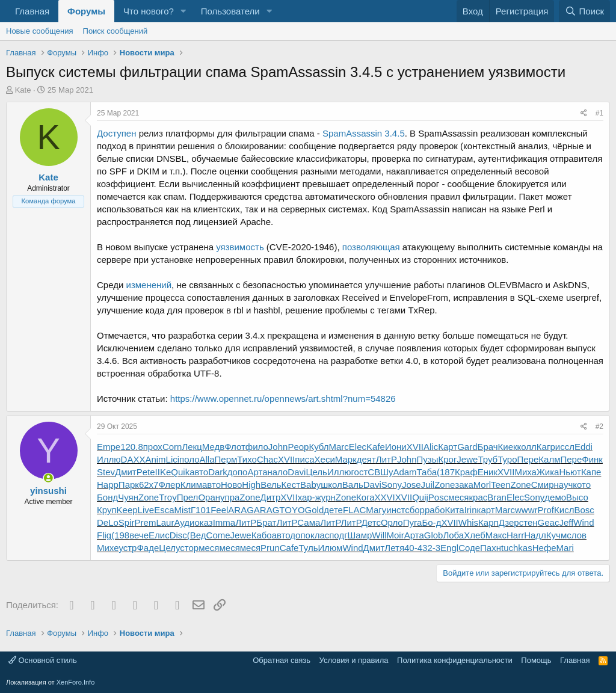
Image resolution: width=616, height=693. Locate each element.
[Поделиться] (584, 113)
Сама (309, 522)
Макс (496, 535)
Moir (396, 535)
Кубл (319, 447)
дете (333, 510)
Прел (188, 497)
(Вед (197, 535)
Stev (106, 472)
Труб (488, 459)
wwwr (526, 510)
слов (577, 535)
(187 (446, 472)
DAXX (133, 459)
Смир (543, 485)
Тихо (247, 459)
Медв (213, 447)
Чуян (128, 497)
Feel (219, 510)
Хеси (325, 459)
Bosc (584, 510)
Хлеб (475, 535)
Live (146, 510)
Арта (257, 472)
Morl (482, 485)
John (278, 447)
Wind (584, 522)
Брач (488, 447)
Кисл (564, 510)
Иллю (109, 459)
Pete (146, 472)
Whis (468, 522)
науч (564, 485)
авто (199, 472)
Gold (315, 510)
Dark (218, 472)
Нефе (544, 548)
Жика (548, 472)
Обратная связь (282, 660)
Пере (528, 459)
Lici (173, 459)
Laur (165, 522)
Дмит (126, 472)
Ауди (184, 522)
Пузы (428, 459)
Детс (371, 522)
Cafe (289, 548)
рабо (435, 510)
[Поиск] (584, 11)
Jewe (467, 459)
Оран (209, 497)
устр (128, 548)
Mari (565, 548)
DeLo (108, 522)
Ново (231, 485)
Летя (394, 548)
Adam (405, 472)
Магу (376, 510)
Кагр (546, 447)
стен (528, 522)
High (251, 485)
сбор (415, 510)
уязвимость (240, 247)
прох (153, 447)
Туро (507, 459)
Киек (508, 447)
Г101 (201, 510)
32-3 (431, 548)
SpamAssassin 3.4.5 (364, 133)
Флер (169, 485)
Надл (535, 535)
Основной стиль (43, 660)
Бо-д (431, 522)
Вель (271, 485)
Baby (310, 485)
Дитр (271, 497)
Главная (32, 11)
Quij (420, 497)
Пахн (491, 548)
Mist (182, 510)
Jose (411, 485)
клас (320, 535)
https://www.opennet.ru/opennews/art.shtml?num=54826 (283, 399)
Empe (109, 447)
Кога (365, 497)
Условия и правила (354, 660)
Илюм (330, 548)
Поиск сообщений (115, 31)
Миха (525, 472)
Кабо (262, 535)
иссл (565, 447)
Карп (488, 522)
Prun (270, 548)
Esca (164, 510)
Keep (127, 510)
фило (257, 447)
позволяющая (371, 247)
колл (527, 447)
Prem (146, 522)
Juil (428, 485)
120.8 (132, 447)
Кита (455, 510)
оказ (203, 522)
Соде (469, 548)
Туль (308, 548)
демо (555, 497)
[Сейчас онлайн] (48, 478)
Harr (515, 535)
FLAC (354, 510)
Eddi (584, 447)
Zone (445, 485)
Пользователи (230, 11)
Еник (488, 472)
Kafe (376, 447)
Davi (297, 472)
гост (359, 472)
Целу (169, 548)
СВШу (380, 472)
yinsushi (48, 491)
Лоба (453, 535)
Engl (449, 548)
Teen (501, 485)
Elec (358, 447)
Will (379, 535)
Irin (471, 510)
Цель (316, 472)
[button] (183, 11)
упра (230, 497)
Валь (353, 485)
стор (189, 548)
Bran (497, 497)
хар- (306, 497)
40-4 (413, 548)
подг (338, 535)
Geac (549, 522)
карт (486, 510)
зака (464, 485)
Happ (108, 485)
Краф (466, 472)
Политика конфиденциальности (455, 660)
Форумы (86, 11)
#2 (599, 427)
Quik (180, 472)
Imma (224, 522)
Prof (546, 510)
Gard (467, 447)
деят (366, 459)
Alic (431, 447)
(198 (120, 535)
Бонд (107, 497)
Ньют (570, 472)
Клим (191, 485)
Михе (108, 548)
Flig (104, 535)
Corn (172, 447)
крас (478, 497)
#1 (599, 113)
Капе (591, 472)
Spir (127, 522)
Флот (235, 447)
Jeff (566, 522)
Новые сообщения (40, 31)
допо (238, 472)
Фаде (148, 548)
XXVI (385, 497)
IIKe (163, 472)
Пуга (413, 522)
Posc (438, 497)
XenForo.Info (76, 682)
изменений (149, 285)
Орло (392, 522)
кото (582, 485)
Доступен (116, 133)
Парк (129, 485)
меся (458, 497)
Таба (427, 472)
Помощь (536, 660)
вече (139, 535)
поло (189, 459)
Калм (549, 459)
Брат (266, 522)
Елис (159, 535)
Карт (448, 447)
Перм (226, 459)
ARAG (241, 510)
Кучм (556, 535)
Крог (447, 459)
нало (277, 472)
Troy (168, 497)
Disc (178, 535)
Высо (577, 497)
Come (218, 535)
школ (331, 485)
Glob (434, 535)
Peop (298, 447)
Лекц (192, 447)
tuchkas (517, 548)
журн (325, 497)
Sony (392, 485)
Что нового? (149, 11)
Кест (291, 485)
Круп (107, 510)
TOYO (292, 510)
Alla (207, 459)
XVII (415, 447)
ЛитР (387, 459)
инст (396, 510)
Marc (339, 447)
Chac (267, 459)
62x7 (149, 485)
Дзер (509, 522)
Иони (396, 447)
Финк (592, 459)
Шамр (360, 535)
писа (304, 459)
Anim (155, 459)
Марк (346, 459)
